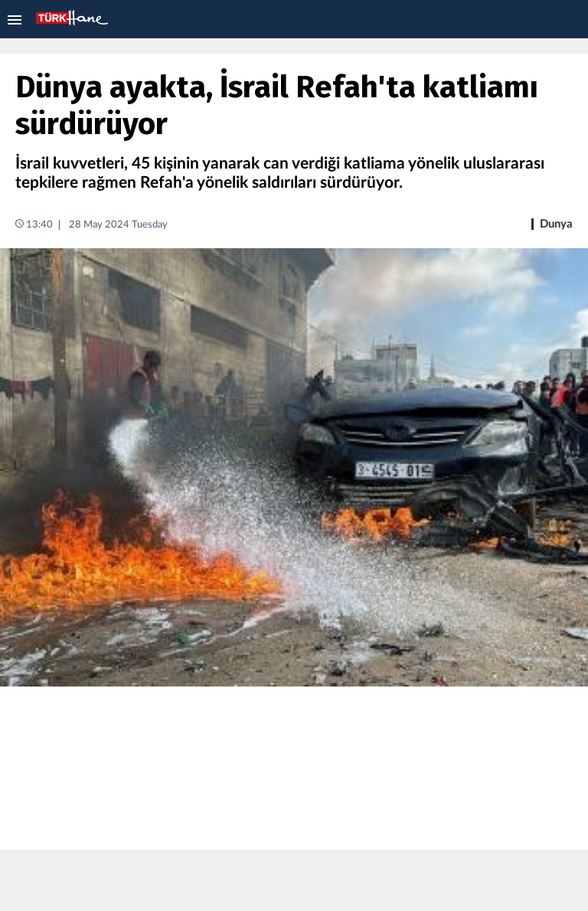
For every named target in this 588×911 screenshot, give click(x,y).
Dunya (556, 224)
